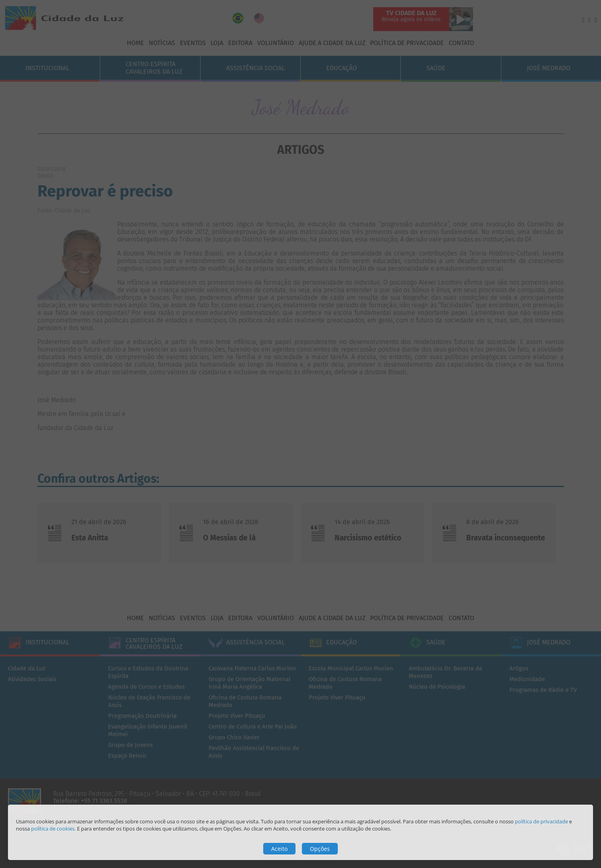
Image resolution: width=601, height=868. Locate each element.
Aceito (279, 849)
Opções (320, 849)
